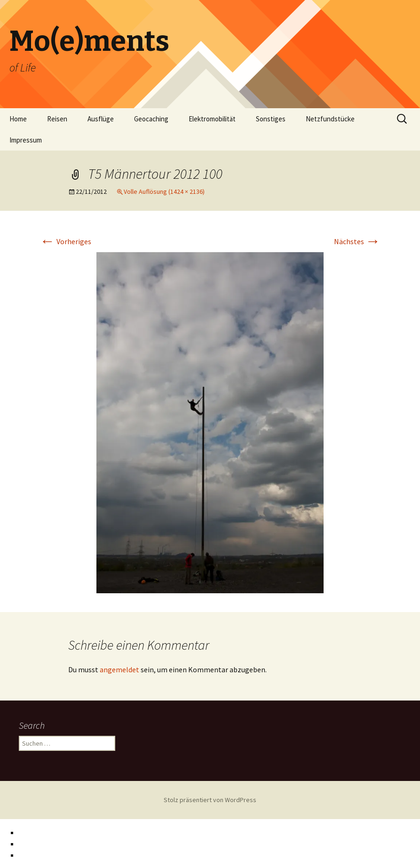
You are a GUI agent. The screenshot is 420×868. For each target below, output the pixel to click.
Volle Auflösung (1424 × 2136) (164, 191)
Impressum (26, 140)
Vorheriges (66, 241)
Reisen (57, 119)
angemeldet (119, 669)
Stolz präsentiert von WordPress (210, 800)
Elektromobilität (212, 119)
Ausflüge (101, 119)
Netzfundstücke (330, 119)
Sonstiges (271, 119)
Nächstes (357, 241)
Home (18, 119)
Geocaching (151, 119)
